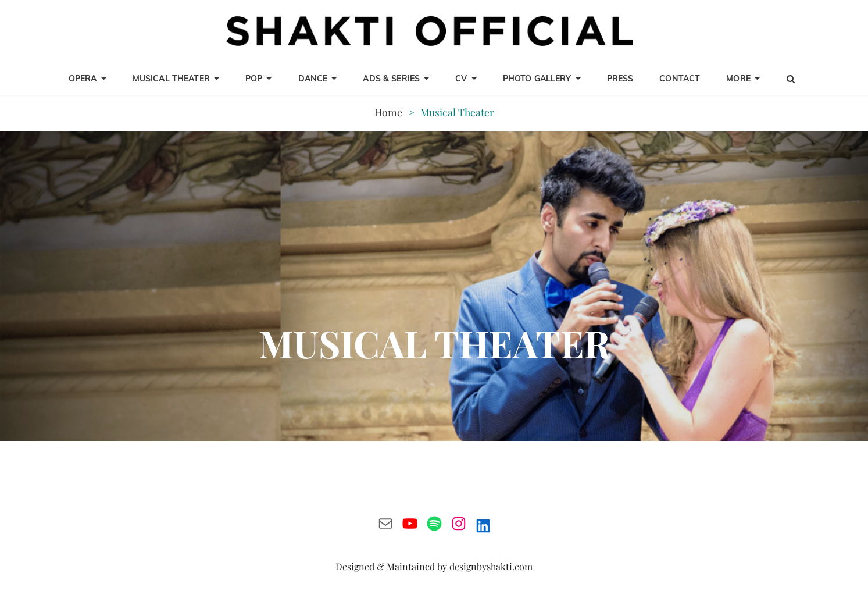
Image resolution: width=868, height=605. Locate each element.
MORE (738, 79)
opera (83, 79)
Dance (313, 79)
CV (461, 79)
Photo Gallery (537, 79)
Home (388, 112)
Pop (254, 79)
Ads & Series (391, 79)
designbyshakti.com (491, 566)
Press (620, 79)
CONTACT (680, 79)
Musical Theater (171, 79)
